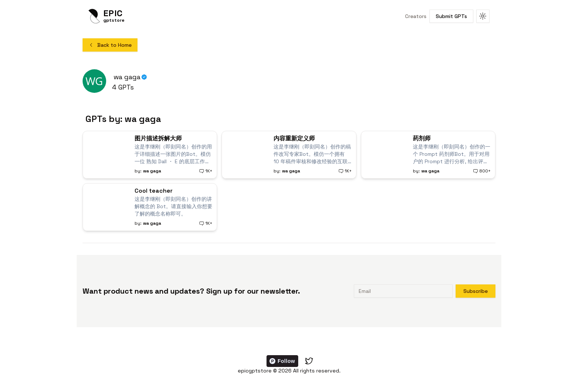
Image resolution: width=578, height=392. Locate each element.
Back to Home (110, 45)
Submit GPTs (451, 16)
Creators (416, 16)
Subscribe (476, 291)
